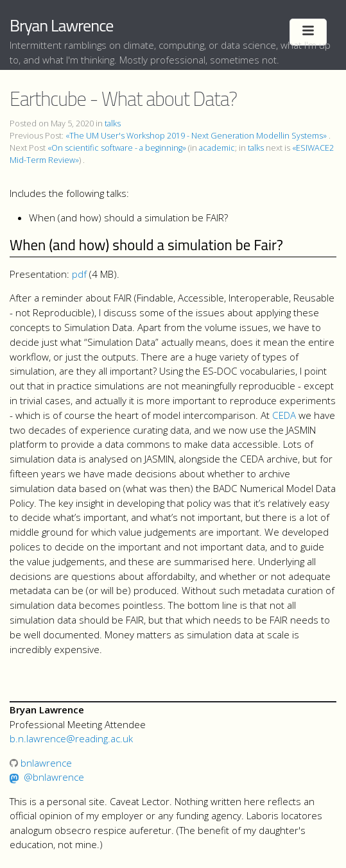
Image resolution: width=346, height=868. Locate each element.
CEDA (284, 415)
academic (217, 148)
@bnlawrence (54, 777)
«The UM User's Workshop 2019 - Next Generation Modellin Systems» (196, 136)
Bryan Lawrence (61, 25)
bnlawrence (41, 763)
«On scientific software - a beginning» (117, 148)
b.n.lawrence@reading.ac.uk (71, 738)
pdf (79, 274)
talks (113, 123)
